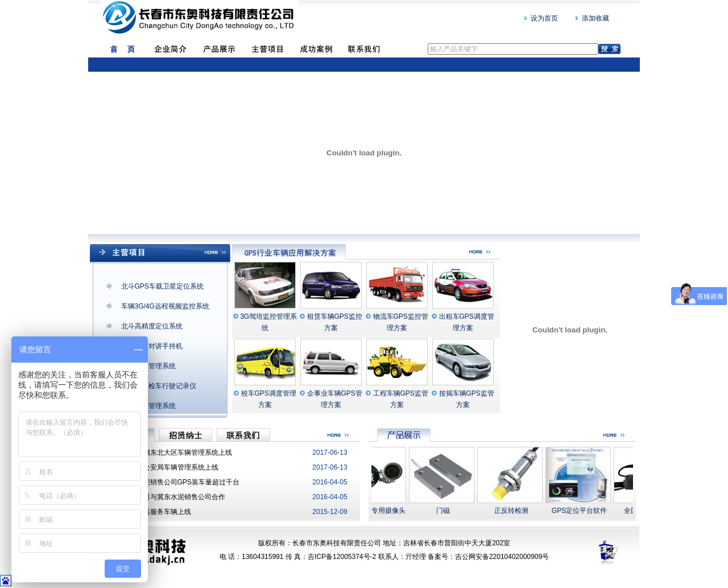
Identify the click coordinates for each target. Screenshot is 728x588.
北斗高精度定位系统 (152, 326)
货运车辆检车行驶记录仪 (159, 386)
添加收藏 (595, 18)
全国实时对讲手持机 (152, 346)
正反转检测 (515, 511)
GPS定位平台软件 (583, 511)
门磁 (446, 511)
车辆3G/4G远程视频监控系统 (165, 306)
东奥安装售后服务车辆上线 (150, 512)
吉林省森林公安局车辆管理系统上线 (164, 467)
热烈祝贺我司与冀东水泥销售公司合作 (167, 497)
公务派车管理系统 (148, 366)
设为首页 (544, 18)
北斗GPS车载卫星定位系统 (162, 286)
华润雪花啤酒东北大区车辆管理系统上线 (171, 453)
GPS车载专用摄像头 (378, 511)
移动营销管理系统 (148, 406)
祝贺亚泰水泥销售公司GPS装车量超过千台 (174, 482)
